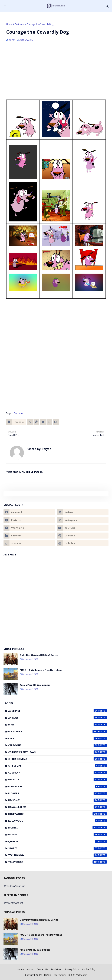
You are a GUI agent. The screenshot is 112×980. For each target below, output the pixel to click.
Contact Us (42, 969)
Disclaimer (57, 969)
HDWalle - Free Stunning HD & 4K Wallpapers (65, 975)
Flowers (57, 793)
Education (57, 786)
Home (9, 24)
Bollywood (57, 731)
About (30, 969)
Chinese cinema (57, 759)
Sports (57, 848)
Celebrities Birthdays (57, 752)
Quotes (57, 841)
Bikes (57, 725)
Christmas (57, 766)
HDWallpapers (57, 807)
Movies (57, 834)
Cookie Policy (89, 969)
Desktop (57, 780)
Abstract (57, 711)
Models (57, 828)
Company (57, 773)
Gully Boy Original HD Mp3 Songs (39, 655)
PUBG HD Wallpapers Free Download (41, 670)
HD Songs (57, 800)
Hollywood (57, 814)
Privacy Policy (72, 969)
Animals (57, 718)
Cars (57, 738)
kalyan (12, 40)
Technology (57, 855)
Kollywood (57, 821)
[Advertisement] (56, 71)
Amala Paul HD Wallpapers (35, 685)
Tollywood (57, 862)
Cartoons (19, 24)
